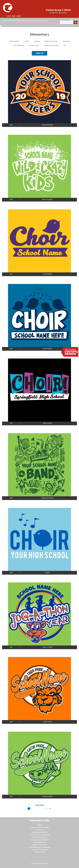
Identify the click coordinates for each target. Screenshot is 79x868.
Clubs (27, 41)
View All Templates (39, 837)
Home (40, 825)
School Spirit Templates (39, 840)
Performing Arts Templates (39, 847)
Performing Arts (51, 41)
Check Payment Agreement (39, 835)
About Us (38, 21)
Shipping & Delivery (40, 832)
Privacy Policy (40, 852)
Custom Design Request (14, 21)
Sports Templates (40, 845)
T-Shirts (4, 21)
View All (39, 53)
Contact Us (45, 21)
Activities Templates (40, 850)
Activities (66, 41)
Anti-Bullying (19, 46)
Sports (37, 41)
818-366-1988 (14, 16)
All (65, 46)
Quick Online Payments (28, 21)
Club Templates (40, 842)
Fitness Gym (34, 46)
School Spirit (14, 41)
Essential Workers (51, 46)
